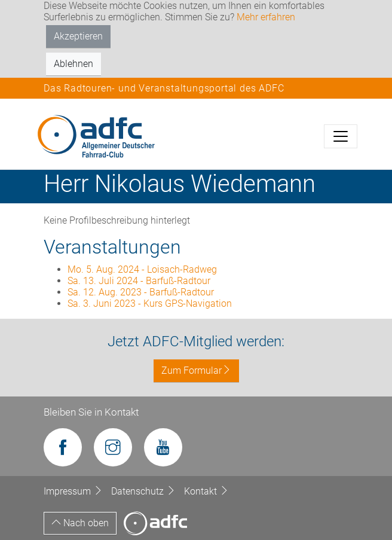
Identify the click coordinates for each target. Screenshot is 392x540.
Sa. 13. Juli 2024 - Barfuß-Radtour (139, 281)
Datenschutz (145, 491)
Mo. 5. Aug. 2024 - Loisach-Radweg (142, 269)
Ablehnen (73, 64)
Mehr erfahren (266, 17)
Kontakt (206, 491)
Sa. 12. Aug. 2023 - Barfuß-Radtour (141, 292)
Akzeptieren (78, 36)
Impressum (74, 491)
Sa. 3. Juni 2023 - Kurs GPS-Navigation (150, 303)
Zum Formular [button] (196, 370)
